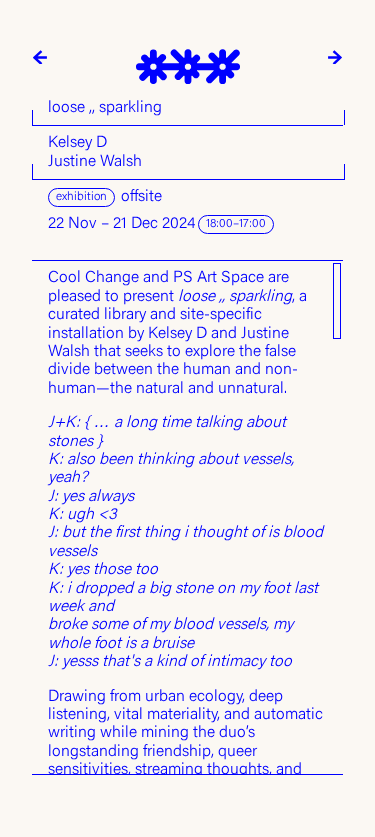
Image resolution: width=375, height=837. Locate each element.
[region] (187, 517)
